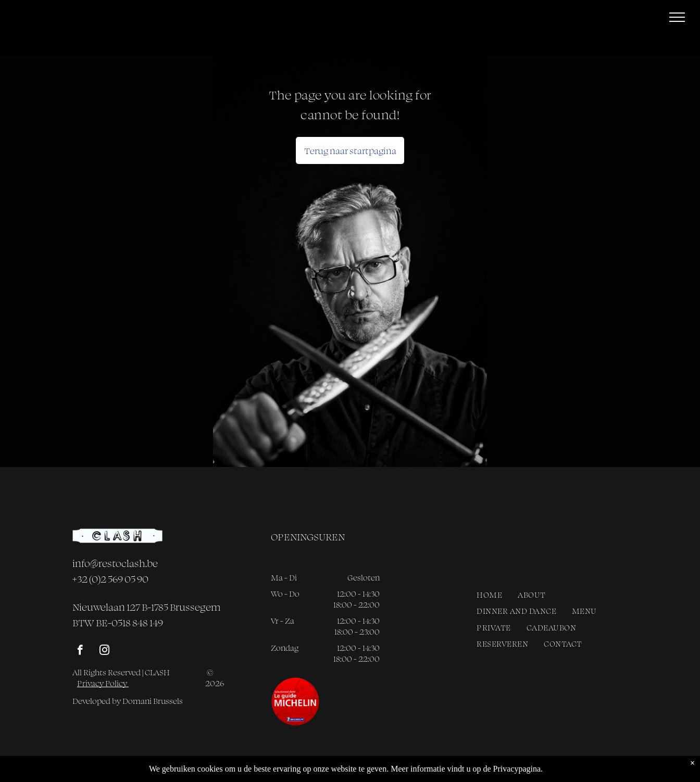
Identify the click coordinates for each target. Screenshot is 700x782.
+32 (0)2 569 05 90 (110, 579)
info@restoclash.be (115, 563)
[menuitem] (489, 595)
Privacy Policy (103, 683)
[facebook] (80, 651)
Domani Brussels (153, 701)
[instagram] (104, 651)
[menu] (677, 17)
